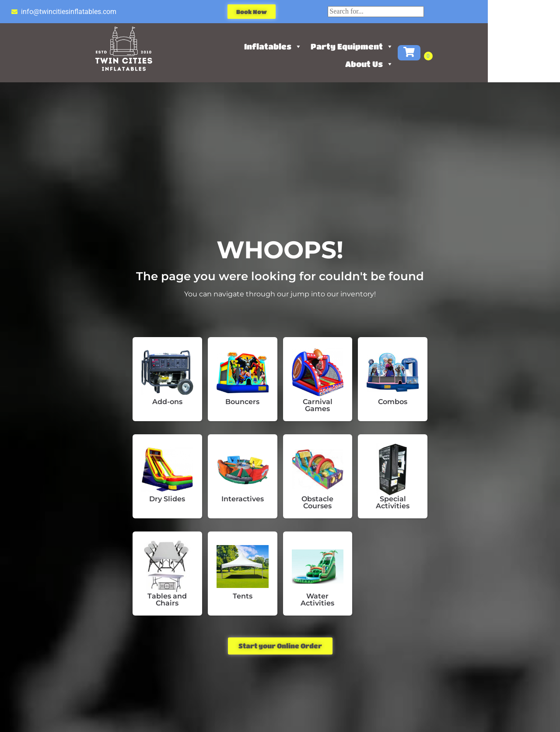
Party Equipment (388, 46)
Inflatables (309, 46)
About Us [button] (405, 64)
